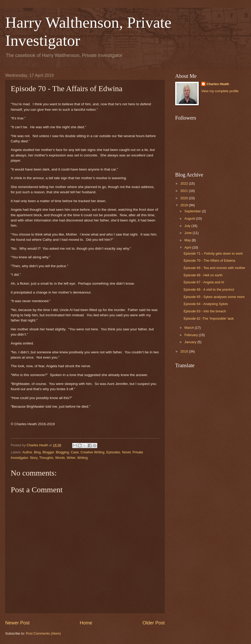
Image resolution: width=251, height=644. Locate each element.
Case (75, 452)
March (189, 328)
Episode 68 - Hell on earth (203, 275)
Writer (71, 458)
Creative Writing (92, 452)
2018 (185, 351)
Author (27, 452)
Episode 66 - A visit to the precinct (209, 289)
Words (60, 458)
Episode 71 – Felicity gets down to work (213, 253)
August (190, 218)
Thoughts (46, 458)
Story (34, 458)
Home (86, 623)
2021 (185, 191)
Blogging (62, 452)
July (188, 226)
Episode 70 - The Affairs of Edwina (209, 260)
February (192, 335)
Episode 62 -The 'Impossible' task (209, 318)
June (189, 233)
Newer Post (17, 623)
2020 (185, 198)
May (188, 240)
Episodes (113, 452)
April (188, 247)
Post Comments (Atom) (43, 633)
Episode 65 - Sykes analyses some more (214, 297)
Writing (83, 458)
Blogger (48, 452)
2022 (185, 183)
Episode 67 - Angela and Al (204, 282)
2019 (185, 205)
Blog (37, 452)
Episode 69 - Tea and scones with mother (214, 268)
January (191, 342)
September (193, 211)
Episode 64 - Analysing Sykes (206, 304)
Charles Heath (218, 84)
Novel (126, 452)
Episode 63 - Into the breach (205, 311)
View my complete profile (220, 91)
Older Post (154, 623)
